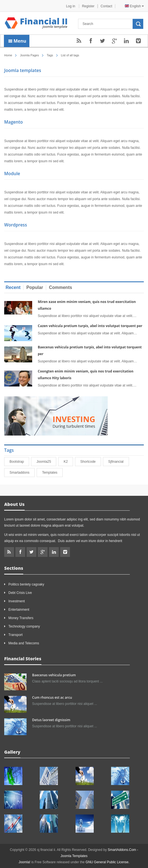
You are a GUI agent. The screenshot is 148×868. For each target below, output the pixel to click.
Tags (50, 55)
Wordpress (16, 225)
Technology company (24, 626)
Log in (71, 6)
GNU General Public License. (108, 862)
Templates (52, 473)
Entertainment (19, 610)
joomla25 (46, 462)
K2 (68, 462)
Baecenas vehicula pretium (54, 675)
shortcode (91, 462)
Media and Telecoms (24, 643)
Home (8, 55)
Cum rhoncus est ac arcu (52, 697)
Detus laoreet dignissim (51, 720)
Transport (16, 635)
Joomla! (24, 862)
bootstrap (19, 462)
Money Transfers (21, 618)
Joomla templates (23, 70)
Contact (106, 6)
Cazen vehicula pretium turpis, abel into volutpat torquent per (90, 326)
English (134, 6)
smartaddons (22, 473)
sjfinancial (118, 462)
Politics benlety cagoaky (26, 584)
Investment (17, 601)
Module (12, 173)
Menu (17, 41)
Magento (14, 122)
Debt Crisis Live (20, 593)
